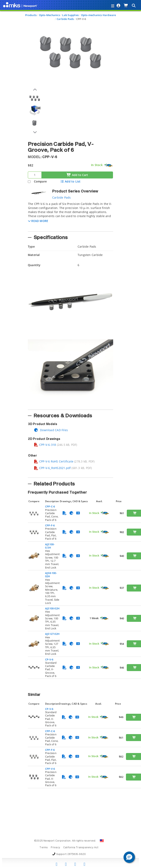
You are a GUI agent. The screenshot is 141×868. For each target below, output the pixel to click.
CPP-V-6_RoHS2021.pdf (52, 468)
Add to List (70, 181)
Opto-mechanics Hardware (99, 15)
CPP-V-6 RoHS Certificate (54, 461)
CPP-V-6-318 (45, 445)
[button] (38, 221)
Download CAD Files (51, 430)
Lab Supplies (70, 15)
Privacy (55, 848)
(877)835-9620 (77, 854)
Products (31, 15)
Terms (44, 848)
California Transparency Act (81, 848)
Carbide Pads (65, 19)
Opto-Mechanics (49, 15)
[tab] (70, 215)
